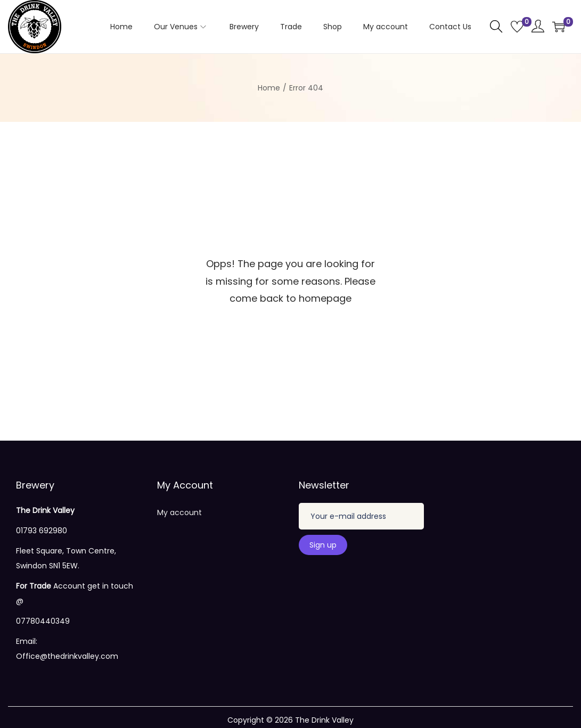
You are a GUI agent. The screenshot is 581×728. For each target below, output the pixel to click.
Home (269, 88)
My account (179, 512)
